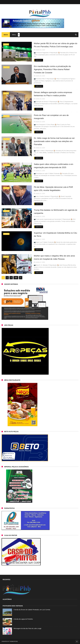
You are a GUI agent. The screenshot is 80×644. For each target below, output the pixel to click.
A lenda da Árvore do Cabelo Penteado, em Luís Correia (32, 610)
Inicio (6, 35)
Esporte (6, 165)
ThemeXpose (14, 641)
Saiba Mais (39, 60)
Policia (6, 44)
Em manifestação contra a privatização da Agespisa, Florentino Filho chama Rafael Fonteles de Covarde (52, 69)
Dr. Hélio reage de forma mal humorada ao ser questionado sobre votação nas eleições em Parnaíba (54, 141)
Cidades (6, 234)
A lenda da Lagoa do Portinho (23, 619)
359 (16, 278)
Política (6, 67)
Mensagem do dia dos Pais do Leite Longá (27, 628)
